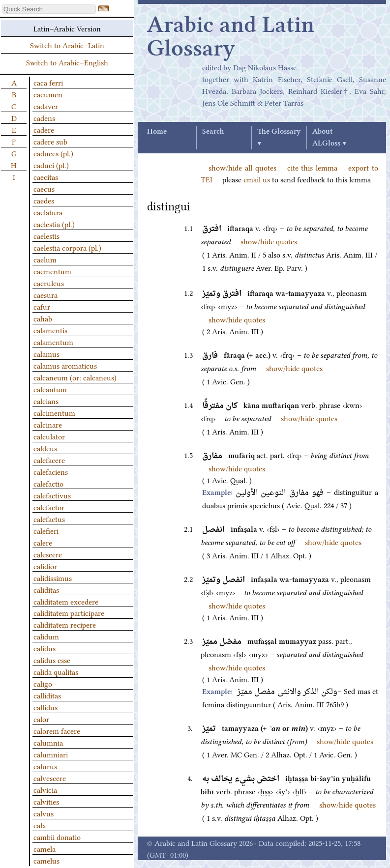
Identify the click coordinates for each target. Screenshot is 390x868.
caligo (43, 683)
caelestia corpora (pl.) (67, 247)
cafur (42, 306)
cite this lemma (313, 167)
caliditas (46, 589)
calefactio (48, 483)
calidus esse (52, 660)
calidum (46, 636)
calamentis (50, 330)
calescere (48, 554)
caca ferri (48, 82)
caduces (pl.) (53, 153)
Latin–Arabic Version (67, 28)
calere (43, 542)
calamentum (53, 342)
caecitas (46, 176)
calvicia (45, 789)
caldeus (45, 448)
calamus (46, 353)
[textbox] (49, 9)
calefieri (46, 530)
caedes (44, 200)
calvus (44, 813)
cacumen (48, 94)
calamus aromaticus (65, 365)
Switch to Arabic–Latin (67, 45)
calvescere (50, 778)
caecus (44, 188)
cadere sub (50, 141)
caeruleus (49, 283)
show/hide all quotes (242, 167)
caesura (45, 294)
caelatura (48, 212)
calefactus (49, 519)
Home (157, 132)
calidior (45, 566)
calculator (49, 436)
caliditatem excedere (66, 601)
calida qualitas (56, 671)
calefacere (49, 460)
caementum (52, 271)
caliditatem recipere (65, 624)
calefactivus (52, 495)
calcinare (48, 424)
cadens (44, 117)
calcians (46, 401)
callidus (45, 707)
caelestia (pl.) (54, 224)
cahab (43, 318)
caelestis (46, 235)
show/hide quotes (269, 241)
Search (213, 132)
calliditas (47, 695)
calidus (45, 648)
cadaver (46, 106)
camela (45, 848)
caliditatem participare (69, 612)
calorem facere (57, 730)
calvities (46, 801)
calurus (45, 766)
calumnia (48, 742)
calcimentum (54, 412)
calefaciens (51, 471)
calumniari (51, 754)
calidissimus (53, 578)
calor (41, 719)
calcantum (50, 389)
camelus (46, 860)
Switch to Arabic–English (67, 62)
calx (40, 825)
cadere (44, 129)
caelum (45, 259)
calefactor (49, 507)
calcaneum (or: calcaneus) (75, 377)
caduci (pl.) (51, 165)
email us (257, 179)
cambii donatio (57, 837)
